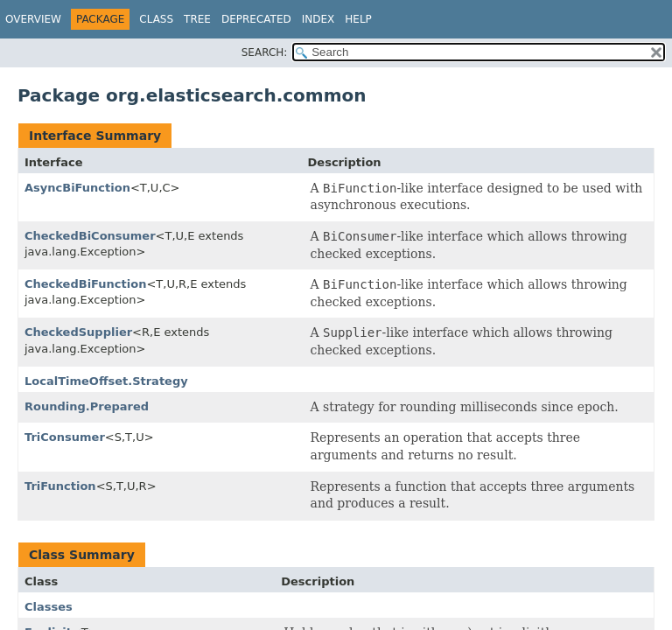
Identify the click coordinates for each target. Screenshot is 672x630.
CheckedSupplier (78, 332)
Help (358, 19)
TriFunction (60, 486)
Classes (49, 607)
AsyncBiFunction (77, 188)
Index (318, 19)
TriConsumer (65, 437)
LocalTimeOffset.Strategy (106, 381)
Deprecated (256, 19)
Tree (197, 19)
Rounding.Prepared (87, 406)
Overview (33, 19)
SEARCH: (265, 52)
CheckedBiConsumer (90, 236)
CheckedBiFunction (85, 284)
